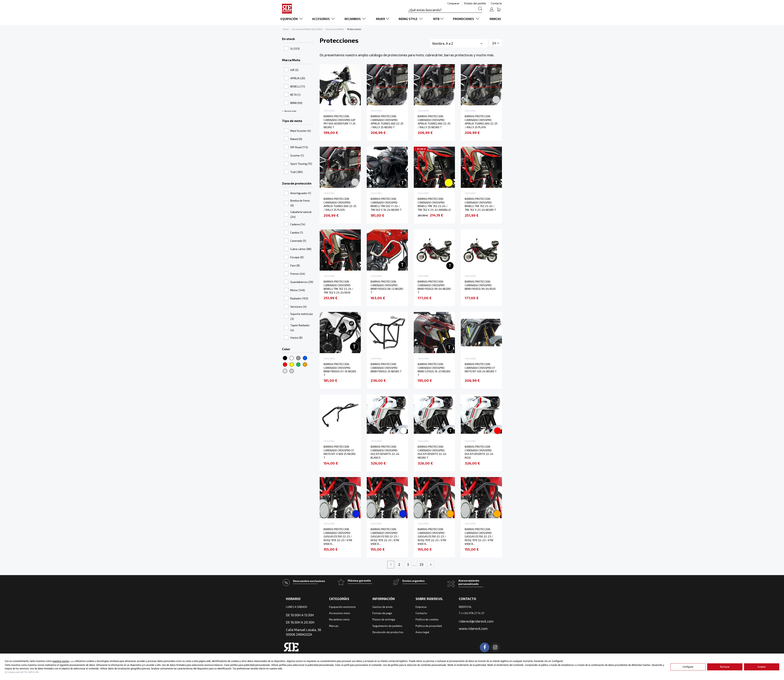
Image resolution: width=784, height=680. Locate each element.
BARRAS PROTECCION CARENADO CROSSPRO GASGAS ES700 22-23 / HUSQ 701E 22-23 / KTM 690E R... (338, 536)
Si (295, 49)
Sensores (298, 307)
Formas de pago (382, 613)
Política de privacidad (429, 626)
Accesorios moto (340, 613)
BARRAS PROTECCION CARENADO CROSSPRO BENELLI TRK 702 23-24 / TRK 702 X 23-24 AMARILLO (434, 204)
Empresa (421, 607)
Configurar (688, 667)
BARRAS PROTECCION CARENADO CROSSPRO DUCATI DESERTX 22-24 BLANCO (385, 452)
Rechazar (725, 667)
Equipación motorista (342, 607)
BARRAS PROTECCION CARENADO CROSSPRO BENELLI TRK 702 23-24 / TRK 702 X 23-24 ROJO (338, 287)
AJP (294, 70)
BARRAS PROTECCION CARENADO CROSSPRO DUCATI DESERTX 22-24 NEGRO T (432, 452)
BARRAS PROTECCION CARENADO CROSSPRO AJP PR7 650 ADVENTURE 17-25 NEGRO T (340, 122)
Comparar (454, 3)
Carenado (298, 241)
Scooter (297, 155)
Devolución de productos (388, 632)
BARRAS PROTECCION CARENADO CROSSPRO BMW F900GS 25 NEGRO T (386, 368)
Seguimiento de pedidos (387, 626)
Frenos (298, 274)
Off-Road (299, 147)
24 (496, 43)
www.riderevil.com (473, 628)
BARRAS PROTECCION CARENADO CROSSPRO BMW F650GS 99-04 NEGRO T (434, 287)
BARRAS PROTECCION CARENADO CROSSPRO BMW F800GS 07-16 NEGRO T (340, 370)
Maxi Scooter (301, 131)
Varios (296, 338)
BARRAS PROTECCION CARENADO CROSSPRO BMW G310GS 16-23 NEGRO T (434, 370)
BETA (295, 95)
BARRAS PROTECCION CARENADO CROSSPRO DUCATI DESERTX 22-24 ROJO (479, 452)
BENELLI (298, 86)
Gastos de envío (382, 607)
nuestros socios (61, 661)
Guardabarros (302, 282)
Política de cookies (427, 619)
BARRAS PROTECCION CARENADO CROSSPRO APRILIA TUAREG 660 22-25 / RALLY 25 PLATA (481, 122)
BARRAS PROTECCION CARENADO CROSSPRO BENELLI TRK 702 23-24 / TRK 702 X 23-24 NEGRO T (480, 204)
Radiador (299, 298)
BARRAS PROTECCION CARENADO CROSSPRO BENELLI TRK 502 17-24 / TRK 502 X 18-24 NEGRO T (386, 204)
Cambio (297, 232)
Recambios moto (339, 619)
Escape (297, 257)
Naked (296, 139)
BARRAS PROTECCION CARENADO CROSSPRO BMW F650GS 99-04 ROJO (480, 285)
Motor (298, 290)
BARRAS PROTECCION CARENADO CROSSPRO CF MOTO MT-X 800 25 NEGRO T (340, 452)
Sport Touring (301, 164)
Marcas (334, 626)
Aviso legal (422, 632)
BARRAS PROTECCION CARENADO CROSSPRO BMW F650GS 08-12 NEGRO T (387, 287)
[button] (292, 19)
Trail (297, 172)
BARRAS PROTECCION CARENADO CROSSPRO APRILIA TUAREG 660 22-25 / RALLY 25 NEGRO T (387, 122)
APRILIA (298, 78)
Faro (295, 265)
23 (421, 564)
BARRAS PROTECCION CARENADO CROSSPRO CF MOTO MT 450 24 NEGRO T (481, 368)
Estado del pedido (475, 3)
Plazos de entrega (384, 619)
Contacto (496, 3)
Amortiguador (301, 193)
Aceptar (762, 667)
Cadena (298, 224)
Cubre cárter (301, 249)
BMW (296, 103)
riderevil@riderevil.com (476, 621)
